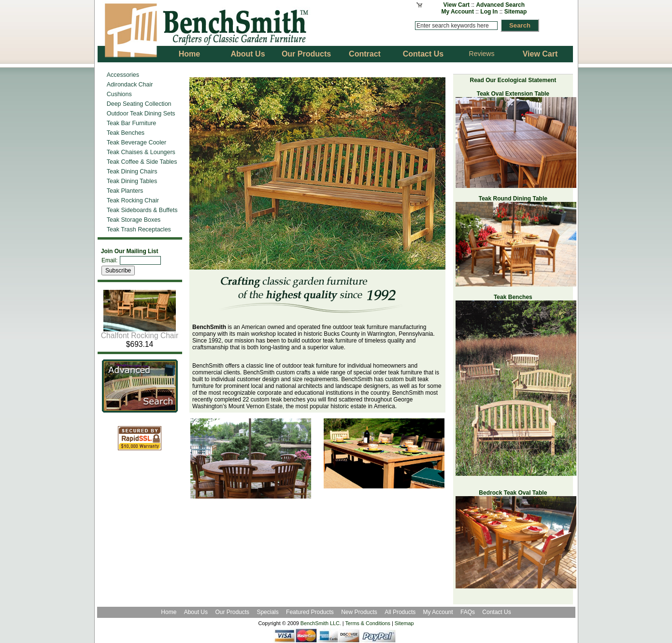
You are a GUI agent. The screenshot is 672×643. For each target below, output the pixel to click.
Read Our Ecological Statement (513, 80)
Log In (489, 12)
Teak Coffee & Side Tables (142, 162)
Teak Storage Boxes (134, 220)
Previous (182, 130)
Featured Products (310, 612)
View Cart (457, 5)
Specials (268, 612)
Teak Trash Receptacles (139, 229)
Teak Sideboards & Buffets (142, 210)
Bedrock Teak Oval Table (513, 493)
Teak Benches (126, 133)
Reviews (482, 54)
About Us (196, 612)
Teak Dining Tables (132, 181)
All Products (400, 612)
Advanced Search (500, 5)
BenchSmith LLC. (321, 623)
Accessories (123, 75)
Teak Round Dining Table (513, 199)
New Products (359, 612)
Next (453, 130)
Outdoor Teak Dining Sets (141, 114)
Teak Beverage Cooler (136, 143)
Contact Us (496, 612)
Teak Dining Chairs (132, 171)
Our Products (233, 612)
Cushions (119, 94)
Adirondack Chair (130, 85)
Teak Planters (125, 191)
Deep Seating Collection (139, 104)
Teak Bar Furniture (132, 123)
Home (169, 612)
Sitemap (516, 12)
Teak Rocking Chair (133, 200)
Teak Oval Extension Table (513, 94)
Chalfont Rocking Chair (140, 332)
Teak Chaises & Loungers (141, 152)
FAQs (468, 612)
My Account (458, 12)
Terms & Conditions (368, 623)
